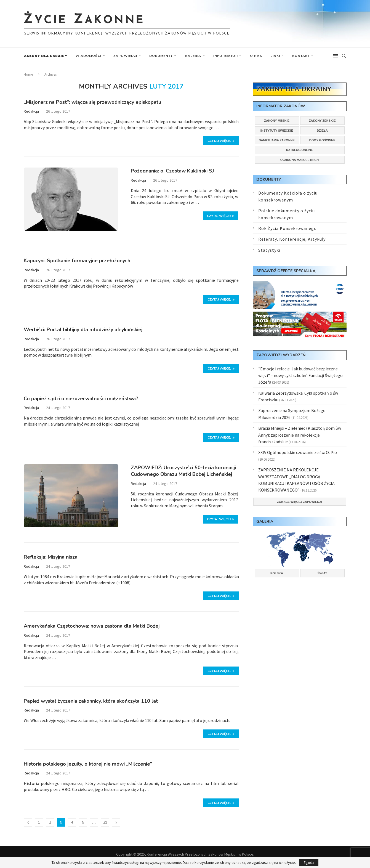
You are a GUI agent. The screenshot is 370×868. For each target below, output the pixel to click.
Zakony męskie (277, 121)
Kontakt (301, 56)
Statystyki (269, 250)
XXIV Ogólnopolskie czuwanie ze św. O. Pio (298, 452)
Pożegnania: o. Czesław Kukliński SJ (172, 171)
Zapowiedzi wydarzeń (281, 355)
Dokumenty (161, 56)
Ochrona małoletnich (300, 160)
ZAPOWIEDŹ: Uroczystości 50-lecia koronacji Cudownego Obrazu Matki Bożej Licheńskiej (183, 471)
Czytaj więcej (221, 141)
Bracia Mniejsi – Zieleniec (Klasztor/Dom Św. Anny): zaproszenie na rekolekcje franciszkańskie (300, 435)
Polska (277, 573)
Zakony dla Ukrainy (46, 56)
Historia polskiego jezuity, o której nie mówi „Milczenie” (88, 764)
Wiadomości (88, 56)
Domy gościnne (322, 140)
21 (105, 822)
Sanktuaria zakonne (277, 140)
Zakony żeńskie (322, 121)
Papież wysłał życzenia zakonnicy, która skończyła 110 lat (91, 701)
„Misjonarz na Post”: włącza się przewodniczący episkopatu (92, 102)
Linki (275, 56)
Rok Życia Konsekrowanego (288, 228)
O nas (256, 56)
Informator (226, 56)
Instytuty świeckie (277, 131)
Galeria (193, 56)
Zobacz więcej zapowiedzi (300, 502)
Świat (322, 573)
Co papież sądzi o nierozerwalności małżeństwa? (81, 399)
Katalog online (300, 150)
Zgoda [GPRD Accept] (309, 862)
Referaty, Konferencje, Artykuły (292, 239)
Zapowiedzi (125, 56)
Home (28, 74)
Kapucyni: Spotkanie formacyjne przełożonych (77, 261)
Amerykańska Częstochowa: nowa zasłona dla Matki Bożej (92, 626)
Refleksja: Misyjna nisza (51, 557)
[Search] (344, 56)
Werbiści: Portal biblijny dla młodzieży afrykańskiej (83, 330)
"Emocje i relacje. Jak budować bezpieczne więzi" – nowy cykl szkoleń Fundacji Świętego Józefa (300, 375)
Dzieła (322, 131)
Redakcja (31, 111)
